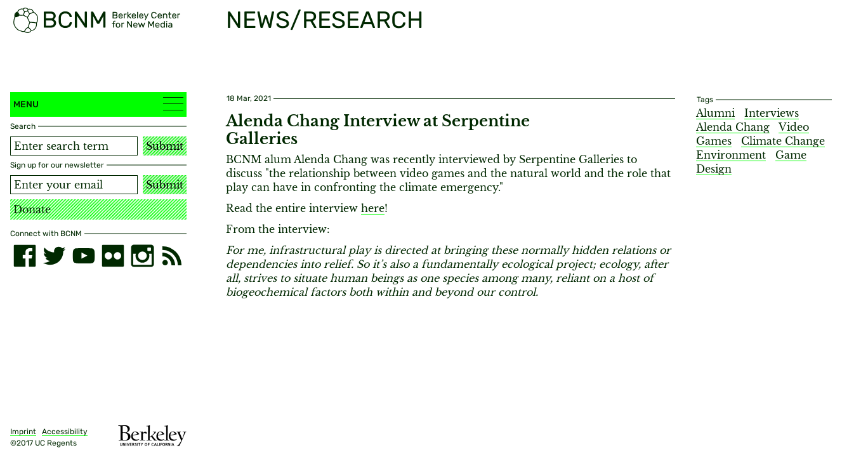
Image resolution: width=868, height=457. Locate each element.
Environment (731, 155)
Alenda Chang (733, 127)
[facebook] (25, 256)
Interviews (772, 113)
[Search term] (74, 146)
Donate (32, 209)
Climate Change (783, 141)
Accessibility (65, 432)
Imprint (23, 432)
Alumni (715, 113)
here (373, 208)
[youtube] (84, 256)
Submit (165, 146)
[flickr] (113, 256)
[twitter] (54, 256)
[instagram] (142, 256)
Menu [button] (98, 104)
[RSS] (172, 256)
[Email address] (74, 185)
